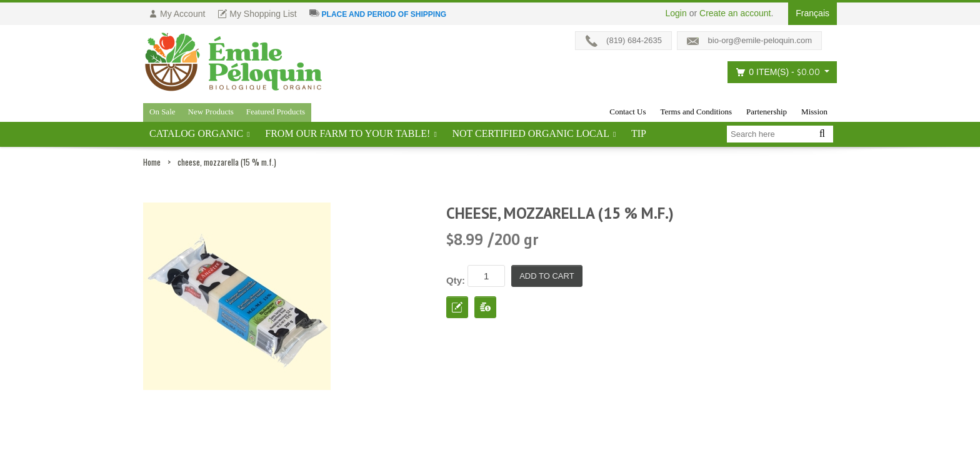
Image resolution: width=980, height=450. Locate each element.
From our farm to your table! (347, 133)
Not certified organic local (531, 133)
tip (639, 133)
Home (152, 162)
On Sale (162, 112)
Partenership (767, 112)
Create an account (735, 13)
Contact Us (627, 112)
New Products (211, 112)
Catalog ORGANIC (196, 133)
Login (676, 13)
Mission (814, 112)
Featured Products (276, 112)
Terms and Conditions (696, 112)
